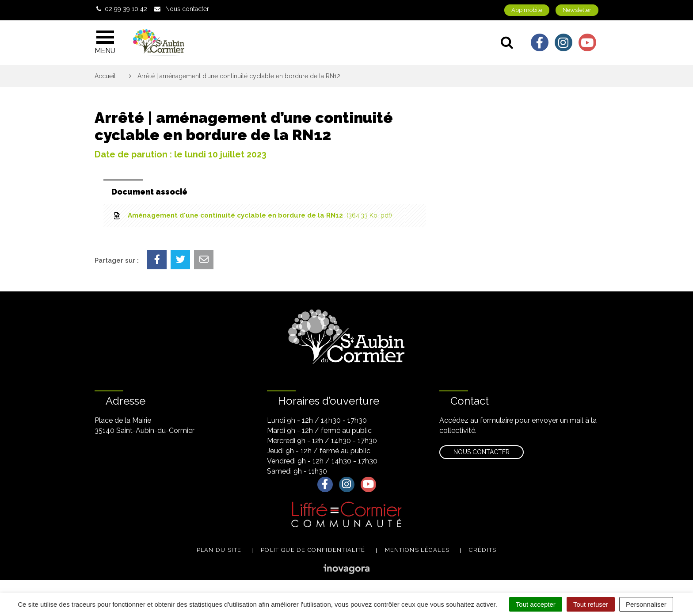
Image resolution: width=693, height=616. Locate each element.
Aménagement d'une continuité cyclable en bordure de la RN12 (252, 215)
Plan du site (219, 550)
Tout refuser (591, 604)
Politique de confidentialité (313, 550)
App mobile (527, 10)
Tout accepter (536, 604)
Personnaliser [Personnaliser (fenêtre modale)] (646, 604)
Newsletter (577, 10)
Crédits (483, 550)
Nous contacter (482, 452)
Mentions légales (417, 550)
